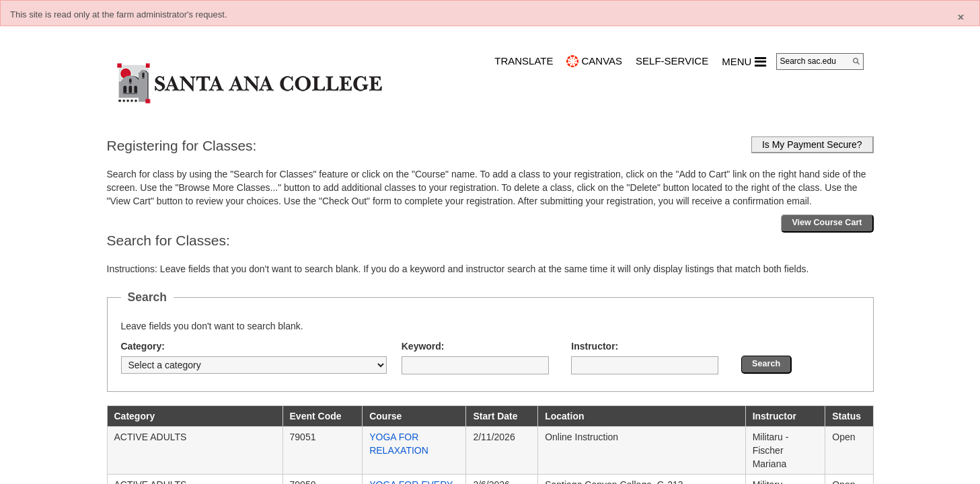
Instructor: (595, 346)
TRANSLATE (524, 61)
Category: (143, 346)
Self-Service (672, 61)
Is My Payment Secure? (812, 145)
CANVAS (602, 61)
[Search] (856, 61)
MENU (744, 62)
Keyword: (423, 346)
